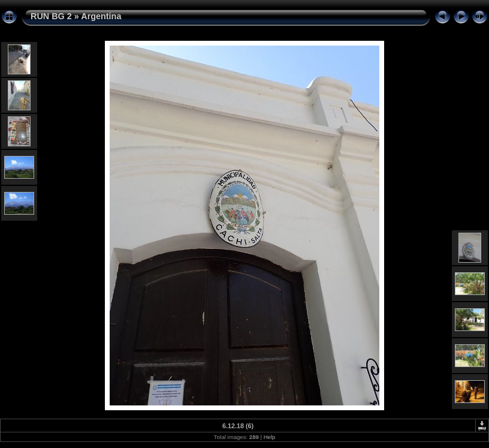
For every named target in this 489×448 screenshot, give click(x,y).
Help (270, 437)
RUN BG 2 (51, 16)
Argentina (101, 16)
